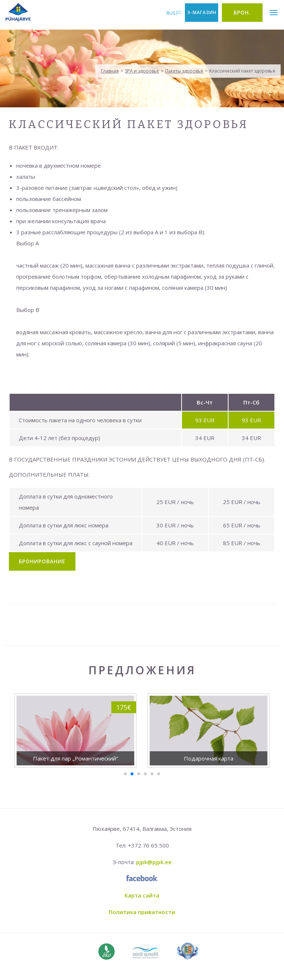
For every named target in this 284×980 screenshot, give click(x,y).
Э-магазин (202, 12)
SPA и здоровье (142, 71)
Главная (110, 71)
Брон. (242, 12)
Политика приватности (142, 912)
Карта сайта (142, 895)
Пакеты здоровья (184, 71)
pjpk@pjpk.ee (154, 862)
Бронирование (42, 561)
